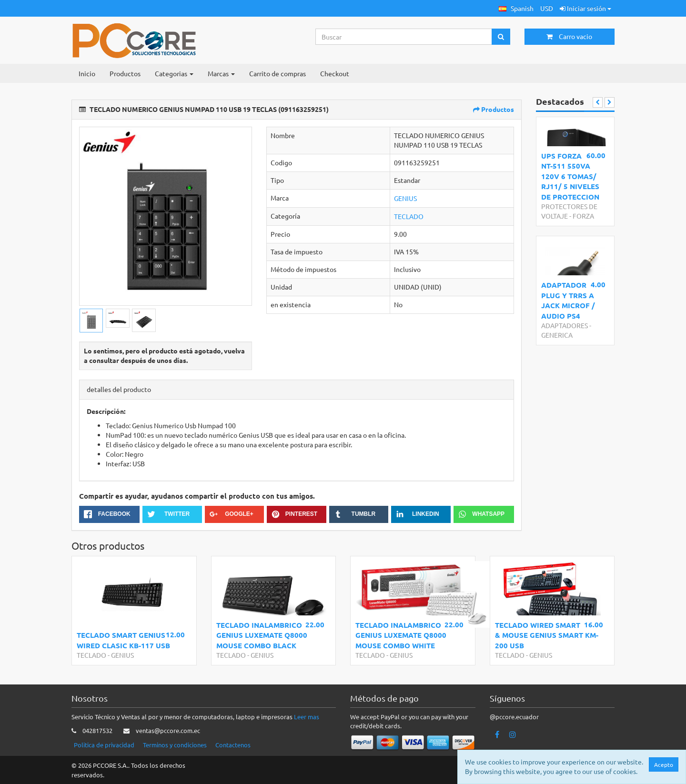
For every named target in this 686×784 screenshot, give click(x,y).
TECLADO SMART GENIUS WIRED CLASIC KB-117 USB (123, 640)
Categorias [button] (174, 73)
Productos (125, 73)
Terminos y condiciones (175, 745)
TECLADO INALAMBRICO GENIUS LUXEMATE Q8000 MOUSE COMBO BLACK (262, 635)
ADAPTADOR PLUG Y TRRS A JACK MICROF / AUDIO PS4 (568, 300)
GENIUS (405, 198)
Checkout (335, 73)
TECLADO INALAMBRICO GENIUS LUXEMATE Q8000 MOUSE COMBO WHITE (401, 635)
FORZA (583, 216)
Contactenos (233, 745)
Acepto (664, 764)
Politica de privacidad (104, 745)
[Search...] (404, 37)
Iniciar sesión (585, 8)
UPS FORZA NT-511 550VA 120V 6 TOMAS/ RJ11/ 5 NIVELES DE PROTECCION (570, 176)
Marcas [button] (221, 73)
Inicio (87, 73)
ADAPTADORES (565, 325)
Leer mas (307, 717)
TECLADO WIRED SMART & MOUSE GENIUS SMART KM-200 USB (547, 635)
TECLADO (409, 216)
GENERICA (557, 335)
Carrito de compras (277, 73)
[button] (516, 8)
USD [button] (547, 8)
